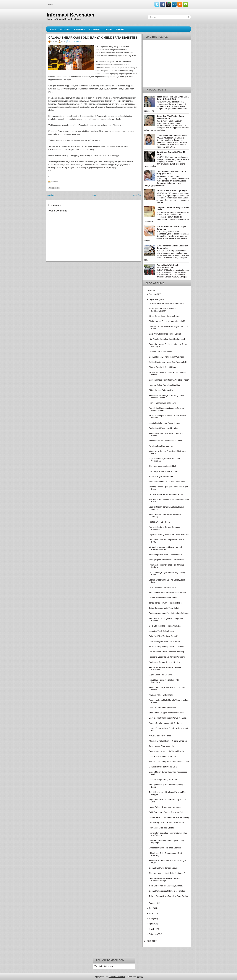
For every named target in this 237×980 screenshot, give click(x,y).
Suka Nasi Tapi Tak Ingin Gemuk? (164, 636)
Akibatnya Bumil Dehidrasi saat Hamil (165, 441)
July (151, 908)
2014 (149, 290)
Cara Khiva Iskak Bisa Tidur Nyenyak (165, 334)
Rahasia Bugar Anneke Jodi (161, 476)
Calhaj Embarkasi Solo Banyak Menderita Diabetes (93, 38)
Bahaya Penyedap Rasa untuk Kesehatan (167, 482)
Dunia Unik (80, 29)
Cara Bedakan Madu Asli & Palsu (163, 756)
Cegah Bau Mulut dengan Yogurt (163, 868)
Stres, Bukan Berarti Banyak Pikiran (165, 316)
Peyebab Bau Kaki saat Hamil (162, 446)
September (154, 299)
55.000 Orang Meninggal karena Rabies (166, 647)
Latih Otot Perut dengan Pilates (163, 707)
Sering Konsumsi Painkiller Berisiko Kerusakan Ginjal (164, 879)
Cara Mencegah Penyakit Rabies (163, 780)
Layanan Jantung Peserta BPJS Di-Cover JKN (169, 534)
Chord (108, 29)
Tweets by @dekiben (104, 966)
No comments (75, 41)
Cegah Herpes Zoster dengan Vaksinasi (166, 357)
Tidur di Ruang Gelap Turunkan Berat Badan (168, 896)
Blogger (140, 977)
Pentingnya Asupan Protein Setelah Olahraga (169, 613)
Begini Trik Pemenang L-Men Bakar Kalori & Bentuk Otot (173, 98)
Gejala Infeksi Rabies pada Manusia (165, 626)
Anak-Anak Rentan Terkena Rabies (164, 662)
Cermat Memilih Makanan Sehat (163, 598)
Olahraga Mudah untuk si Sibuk (163, 466)
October (152, 294)
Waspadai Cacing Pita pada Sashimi (165, 848)
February (153, 934)
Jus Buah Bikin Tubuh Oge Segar (172, 191)
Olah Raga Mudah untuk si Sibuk (163, 471)
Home (51, 5)
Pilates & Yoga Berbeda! (159, 522)
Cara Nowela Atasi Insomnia (161, 746)
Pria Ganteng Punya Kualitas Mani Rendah (168, 592)
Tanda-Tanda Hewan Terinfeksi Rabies (166, 603)
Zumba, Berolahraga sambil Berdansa (165, 723)
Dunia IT (120, 29)
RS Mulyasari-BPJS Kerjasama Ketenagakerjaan (162, 310)
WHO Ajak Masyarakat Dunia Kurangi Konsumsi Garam (165, 548)
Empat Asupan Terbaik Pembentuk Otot (166, 494)
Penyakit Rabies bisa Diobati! (162, 828)
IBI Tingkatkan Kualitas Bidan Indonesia (166, 303)
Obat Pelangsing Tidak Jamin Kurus (165, 641)
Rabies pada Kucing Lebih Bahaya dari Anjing (169, 817)
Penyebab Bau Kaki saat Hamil (162, 403)
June (151, 913)
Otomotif (65, 29)
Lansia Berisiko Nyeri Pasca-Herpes (165, 423)
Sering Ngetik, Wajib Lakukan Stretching (166, 560)
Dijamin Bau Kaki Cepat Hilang (162, 367)
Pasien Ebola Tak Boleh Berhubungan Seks (167, 266)
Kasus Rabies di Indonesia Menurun (165, 807)
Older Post (137, 195)
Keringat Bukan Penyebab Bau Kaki (165, 385)
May (151, 919)
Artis (53, 29)
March (152, 929)
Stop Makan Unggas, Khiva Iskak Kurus (166, 713)
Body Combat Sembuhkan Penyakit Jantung (168, 718)
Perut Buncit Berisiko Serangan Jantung (166, 652)
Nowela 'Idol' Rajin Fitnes (160, 736)
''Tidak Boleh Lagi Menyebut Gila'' (172, 135)
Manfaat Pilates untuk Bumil (161, 695)
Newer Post (50, 195)
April (151, 924)
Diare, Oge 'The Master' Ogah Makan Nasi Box (170, 117)
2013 (149, 941)
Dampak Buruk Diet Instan (160, 352)
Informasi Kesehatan (71, 15)
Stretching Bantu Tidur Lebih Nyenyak (165, 555)
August (152, 903)
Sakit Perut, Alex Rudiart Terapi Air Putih (166, 812)
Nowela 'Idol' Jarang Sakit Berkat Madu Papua (169, 762)
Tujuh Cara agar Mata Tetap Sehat (164, 608)
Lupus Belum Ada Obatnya (161, 675)
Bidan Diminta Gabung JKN (161, 390)
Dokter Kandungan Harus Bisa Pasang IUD (168, 362)
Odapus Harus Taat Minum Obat (163, 767)
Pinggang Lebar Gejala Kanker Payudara (167, 657)
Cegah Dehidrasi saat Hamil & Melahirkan (167, 891)
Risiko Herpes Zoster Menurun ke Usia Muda (168, 321)
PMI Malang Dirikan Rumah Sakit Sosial (166, 822)
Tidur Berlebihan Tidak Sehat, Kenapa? (166, 886)
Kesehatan (95, 29)
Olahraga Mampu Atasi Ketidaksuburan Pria (168, 873)
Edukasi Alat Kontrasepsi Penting (163, 428)
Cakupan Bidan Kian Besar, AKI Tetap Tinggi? (169, 380)
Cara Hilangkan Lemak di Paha (162, 587)
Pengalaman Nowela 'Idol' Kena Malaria (166, 751)
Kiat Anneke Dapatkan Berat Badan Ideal (167, 339)
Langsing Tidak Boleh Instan (161, 631)
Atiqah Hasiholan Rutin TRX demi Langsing (168, 741)
